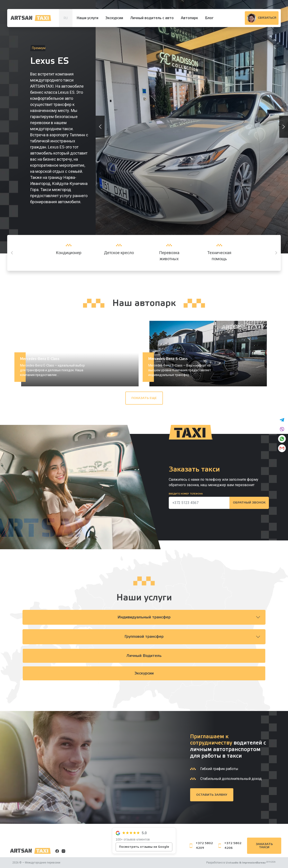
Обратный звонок (249, 503)
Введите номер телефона (186, 494)
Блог (209, 18)
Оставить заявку (212, 795)
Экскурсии (114, 18)
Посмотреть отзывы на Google (144, 847)
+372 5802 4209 (201, 846)
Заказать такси (264, 846)
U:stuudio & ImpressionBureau (246, 863)
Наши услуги (88, 18)
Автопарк (189, 18)
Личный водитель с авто (152, 18)
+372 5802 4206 (230, 846)
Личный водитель (144, 656)
